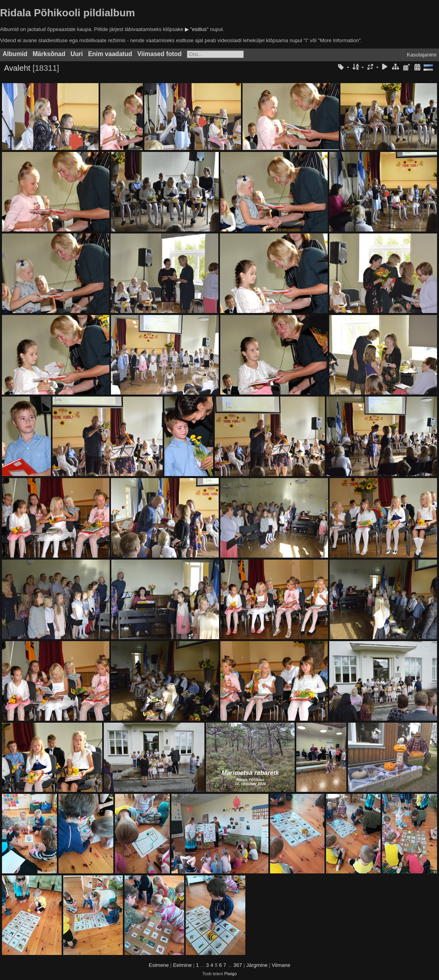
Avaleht (17, 68)
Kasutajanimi (422, 55)
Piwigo (231, 974)
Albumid (15, 54)
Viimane (281, 965)
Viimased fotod (159, 54)
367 (238, 965)
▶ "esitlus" (197, 29)
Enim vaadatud (110, 54)
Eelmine (182, 965)
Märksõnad (49, 54)
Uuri (77, 54)
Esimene (159, 965)
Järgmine (257, 965)
